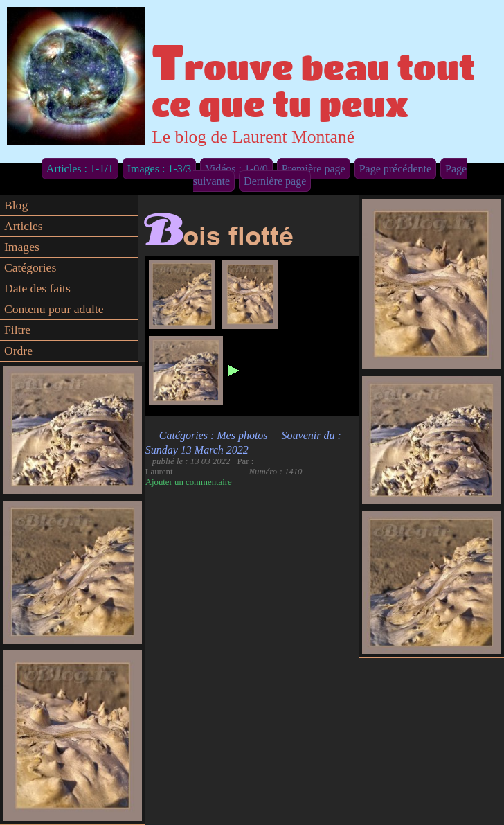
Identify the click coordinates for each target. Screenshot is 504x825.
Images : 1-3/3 (159, 169)
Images (22, 247)
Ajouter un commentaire (189, 482)
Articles (24, 226)
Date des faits (37, 288)
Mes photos (242, 435)
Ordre (18, 351)
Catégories (30, 267)
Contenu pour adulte (54, 309)
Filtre (17, 330)
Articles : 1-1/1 (80, 169)
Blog (16, 205)
